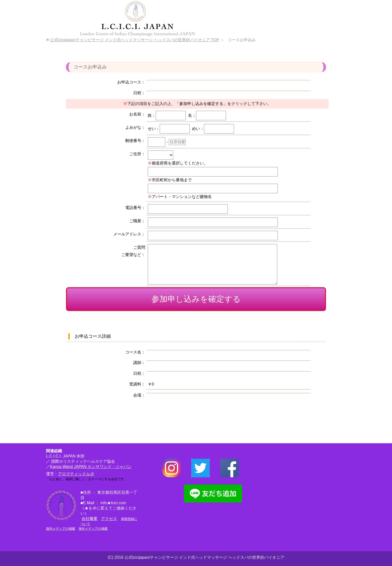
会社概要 (89, 519)
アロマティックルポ (76, 474)
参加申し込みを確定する (196, 299)
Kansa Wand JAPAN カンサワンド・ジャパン (91, 467)
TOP (134, 40)
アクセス (109, 519)
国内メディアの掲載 (61, 529)
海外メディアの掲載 (93, 529)
